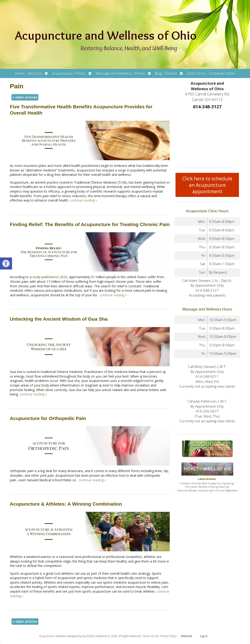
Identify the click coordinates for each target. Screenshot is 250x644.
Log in (204, 636)
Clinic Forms (197, 73)
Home (20, 73)
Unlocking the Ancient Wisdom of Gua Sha (59, 319)
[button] (6, 263)
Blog (158, 73)
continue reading (83, 200)
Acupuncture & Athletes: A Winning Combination (66, 504)
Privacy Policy (168, 636)
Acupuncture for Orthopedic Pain (48, 418)
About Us (35, 73)
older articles (25, 97)
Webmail (186, 636)
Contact (171, 73)
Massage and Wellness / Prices (120, 73)
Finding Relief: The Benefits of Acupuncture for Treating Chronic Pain (90, 224)
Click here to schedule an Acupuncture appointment (207, 185)
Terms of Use (150, 636)
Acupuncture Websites (53, 636)
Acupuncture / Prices (69, 73)
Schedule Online (222, 73)
